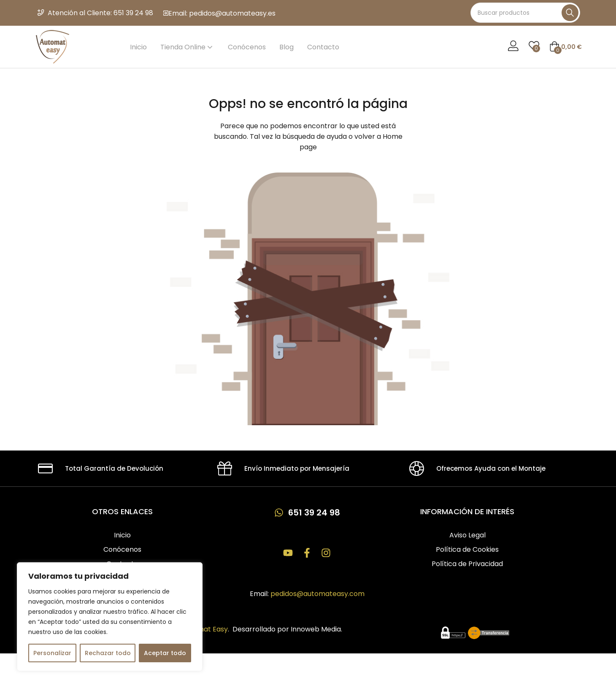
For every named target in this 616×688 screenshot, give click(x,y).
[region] (110, 617)
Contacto (323, 47)
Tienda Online (187, 47)
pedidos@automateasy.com (317, 595)
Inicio (138, 47)
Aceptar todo (165, 653)
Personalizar (52, 653)
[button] (566, 47)
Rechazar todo (108, 653)
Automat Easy (205, 630)
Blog (286, 47)
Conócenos (247, 47)
